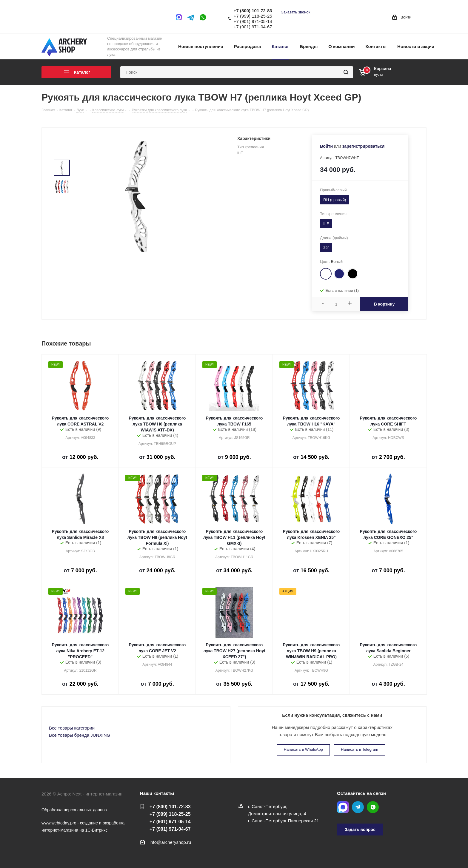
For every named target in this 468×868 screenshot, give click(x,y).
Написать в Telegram (360, 749)
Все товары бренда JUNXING (80, 735)
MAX (180, 17)
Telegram (191, 17)
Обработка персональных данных (74, 810)
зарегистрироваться (364, 146)
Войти (326, 146)
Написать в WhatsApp (303, 749)
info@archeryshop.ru (170, 842)
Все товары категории (72, 728)
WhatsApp (203, 17)
